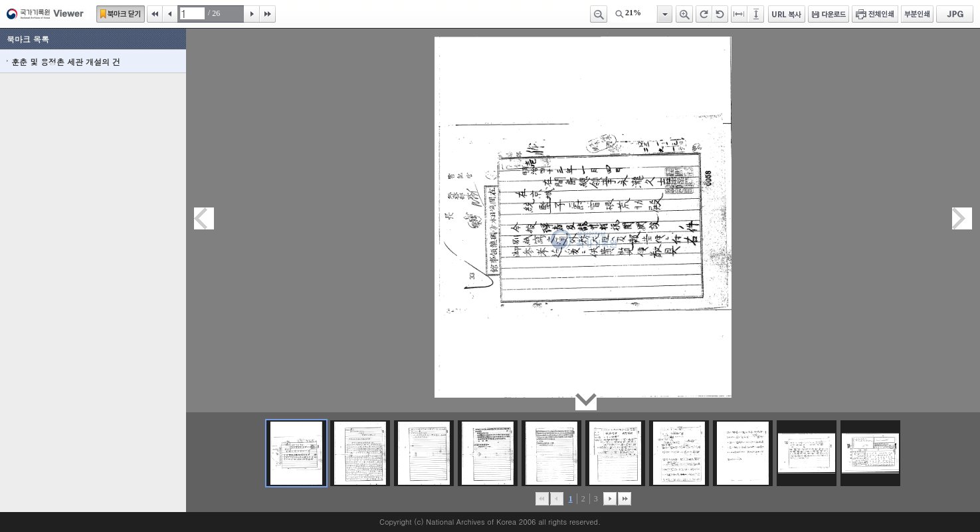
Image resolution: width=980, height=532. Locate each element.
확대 (684, 14)
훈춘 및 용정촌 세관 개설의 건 (66, 62)
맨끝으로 (625, 499)
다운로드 (829, 14)
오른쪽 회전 (704, 14)
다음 (252, 14)
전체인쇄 (875, 14)
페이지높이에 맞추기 (757, 14)
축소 (599, 14)
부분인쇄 (917, 14)
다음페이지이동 (962, 218)
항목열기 (664, 14)
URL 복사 (787, 14)
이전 (170, 14)
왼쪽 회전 (720, 14)
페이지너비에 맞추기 (739, 14)
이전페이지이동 (204, 218)
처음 (155, 14)
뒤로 (610, 499)
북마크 (121, 14)
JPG (955, 14)
